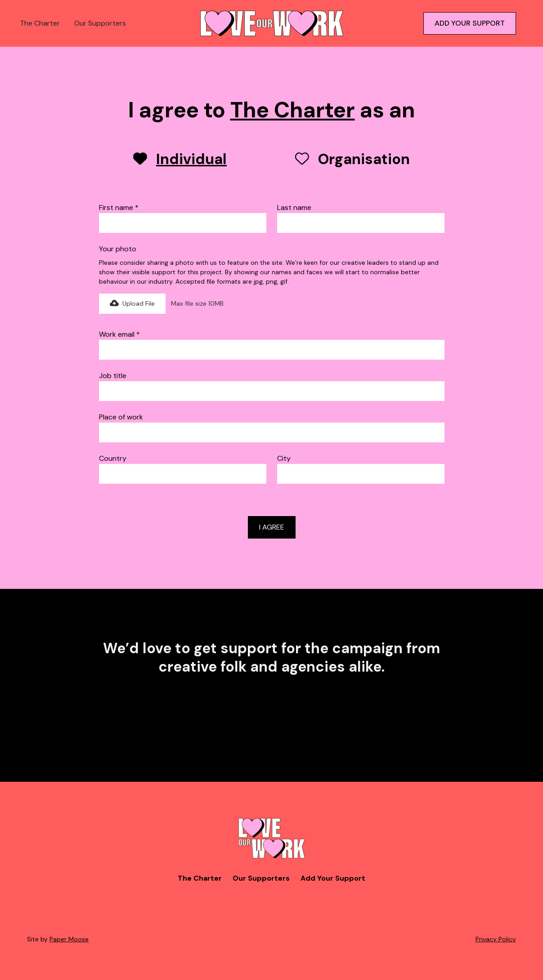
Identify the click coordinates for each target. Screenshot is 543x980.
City (284, 458)
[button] (132, 304)
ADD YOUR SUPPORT (470, 23)
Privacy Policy (496, 939)
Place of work (121, 417)
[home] (272, 23)
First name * (119, 207)
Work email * (119, 334)
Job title (113, 376)
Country (113, 458)
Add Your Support (333, 878)
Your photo (118, 249)
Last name (294, 207)
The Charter (40, 23)
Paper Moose (69, 939)
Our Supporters (100, 23)
